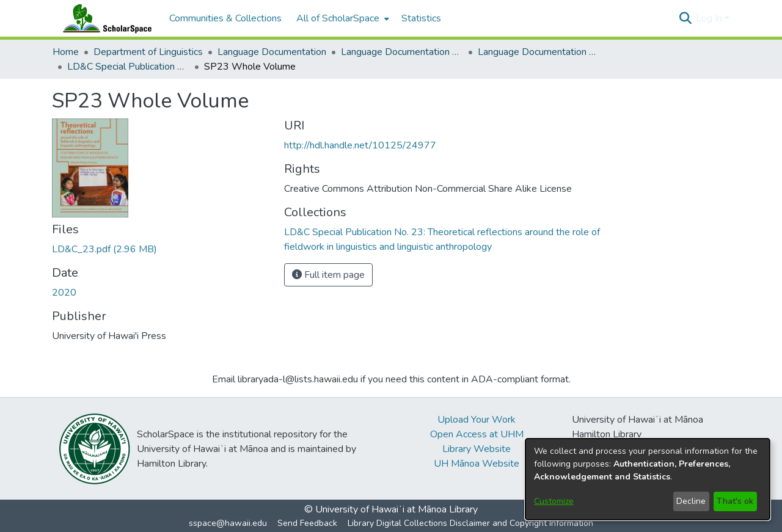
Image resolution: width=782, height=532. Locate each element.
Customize (554, 501)
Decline (691, 501)
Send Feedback (307, 523)
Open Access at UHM (477, 434)
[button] (685, 18)
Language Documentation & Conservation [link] (402, 52)
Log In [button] (710, 18)
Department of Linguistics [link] (148, 52)
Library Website (477, 449)
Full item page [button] (328, 275)
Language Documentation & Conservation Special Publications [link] (539, 52)
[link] (104, 249)
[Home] (104, 18)
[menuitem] (342, 18)
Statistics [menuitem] (421, 18)
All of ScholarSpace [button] (338, 18)
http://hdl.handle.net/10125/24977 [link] (360, 145)
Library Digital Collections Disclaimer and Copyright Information (470, 523)
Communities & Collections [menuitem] (225, 18)
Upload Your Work (477, 420)
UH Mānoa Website (477, 464)
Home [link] (66, 52)
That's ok (735, 501)
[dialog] (648, 479)
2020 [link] (64, 293)
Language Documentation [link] (272, 52)
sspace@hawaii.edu (228, 523)
